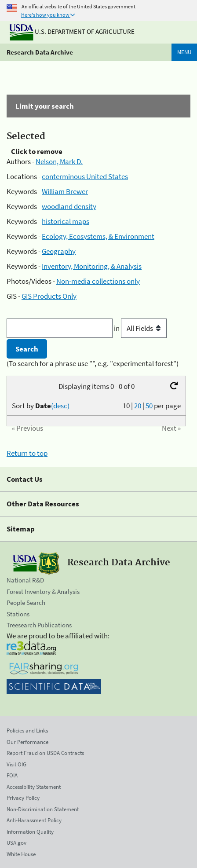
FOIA (12, 775)
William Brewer (65, 191)
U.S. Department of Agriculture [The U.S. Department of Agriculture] (72, 31)
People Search (26, 602)
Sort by (41, 406)
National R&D (25, 580)
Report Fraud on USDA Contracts (45, 753)
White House (21, 854)
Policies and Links (27, 731)
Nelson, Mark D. (59, 161)
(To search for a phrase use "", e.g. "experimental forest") (93, 363)
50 (149, 406)
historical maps (66, 221)
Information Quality (30, 832)
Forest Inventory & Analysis (43, 591)
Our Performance (27, 742)
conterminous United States (85, 176)
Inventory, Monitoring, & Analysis (92, 266)
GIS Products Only (49, 296)
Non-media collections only (98, 281)
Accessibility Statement (34, 787)
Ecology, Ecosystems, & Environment (98, 236)
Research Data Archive (40, 52)
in (140, 328)
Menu (184, 52)
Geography (59, 251)
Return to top (27, 453)
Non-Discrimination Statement (43, 809)
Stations (18, 614)
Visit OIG (16, 764)
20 (138, 406)
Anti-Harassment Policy (34, 820)
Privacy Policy (23, 798)
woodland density (69, 206)
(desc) (60, 406)
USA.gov (16, 843)
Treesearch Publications (39, 625)
